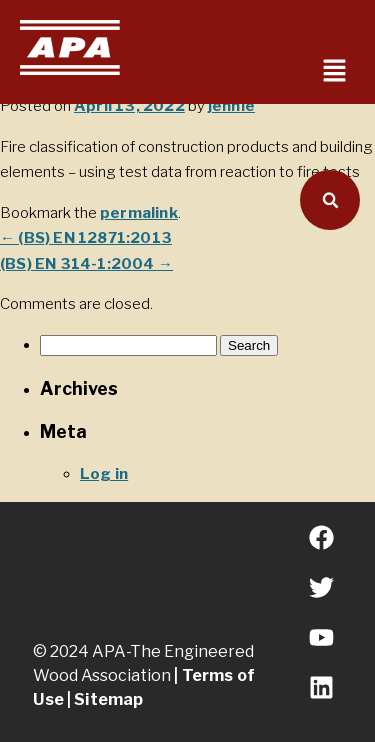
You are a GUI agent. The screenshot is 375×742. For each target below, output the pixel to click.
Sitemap (108, 699)
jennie (231, 106)
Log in (104, 474)
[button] (335, 71)
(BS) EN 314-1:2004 (86, 264)
